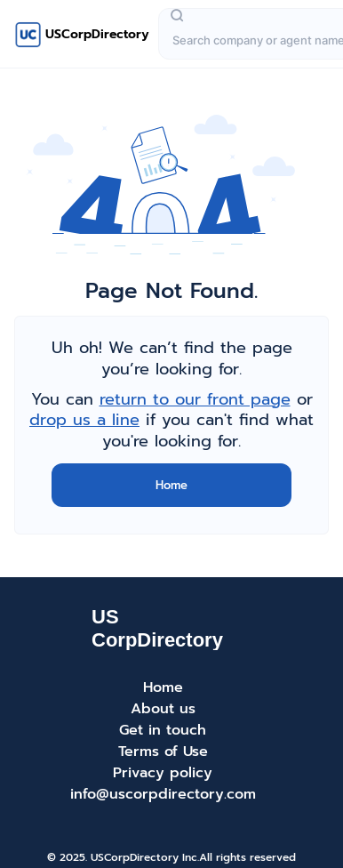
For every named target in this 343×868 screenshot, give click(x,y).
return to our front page (195, 399)
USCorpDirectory (97, 34)
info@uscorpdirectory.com (163, 794)
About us (163, 709)
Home (171, 485)
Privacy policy (163, 773)
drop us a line (84, 420)
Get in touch (163, 730)
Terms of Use (163, 751)
